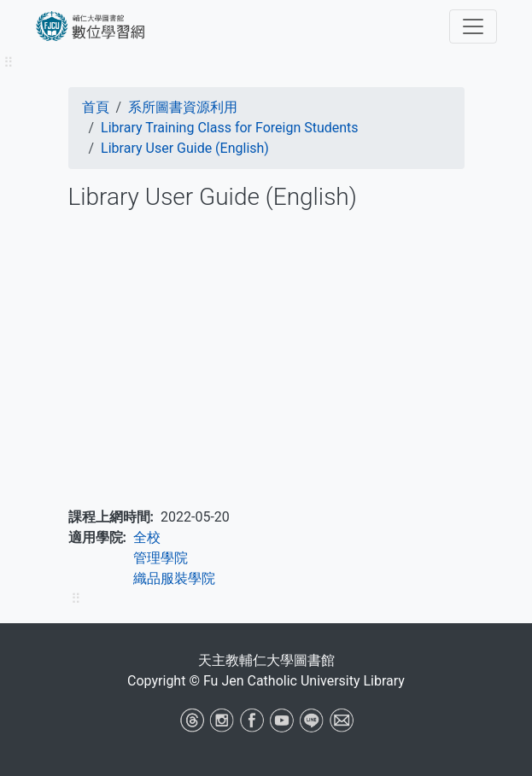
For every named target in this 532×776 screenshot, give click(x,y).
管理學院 (161, 558)
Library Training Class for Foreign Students (229, 128)
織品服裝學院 (174, 578)
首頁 (96, 107)
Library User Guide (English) (185, 148)
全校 (147, 537)
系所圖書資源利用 (183, 107)
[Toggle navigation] (473, 26)
